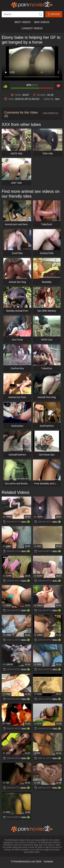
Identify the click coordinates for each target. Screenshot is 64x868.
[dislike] (59, 86)
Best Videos (23, 22)
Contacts (48, 861)
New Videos (42, 22)
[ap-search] (23, 14)
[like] (5, 86)
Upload (54, 14)
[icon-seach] (40, 14)
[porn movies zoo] (32, 4)
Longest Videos (32, 28)
